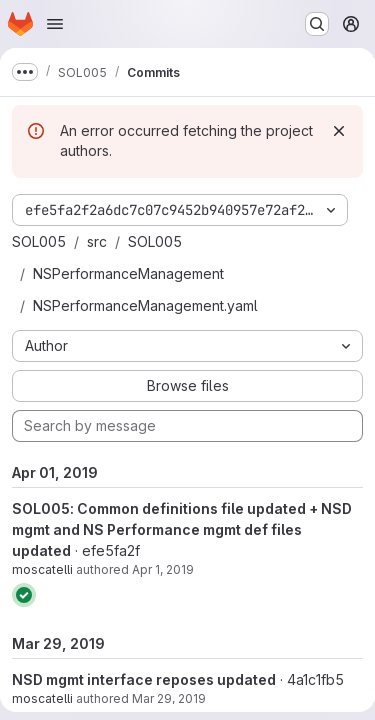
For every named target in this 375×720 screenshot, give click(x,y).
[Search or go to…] (317, 24)
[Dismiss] (339, 131)
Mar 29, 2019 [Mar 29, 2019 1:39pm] (169, 698)
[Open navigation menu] (55, 24)
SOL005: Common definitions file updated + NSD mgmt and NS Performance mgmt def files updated (182, 529)
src (97, 241)
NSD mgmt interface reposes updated (144, 679)
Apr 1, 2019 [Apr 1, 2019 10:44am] (163, 569)
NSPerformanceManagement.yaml (145, 305)
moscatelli (42, 569)
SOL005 (39, 241)
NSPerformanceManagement (128, 273)
